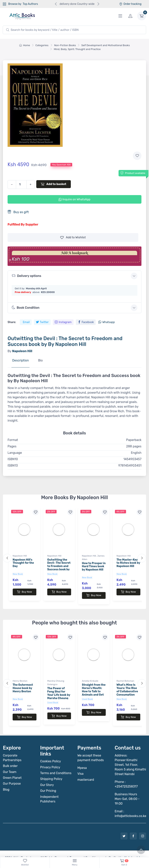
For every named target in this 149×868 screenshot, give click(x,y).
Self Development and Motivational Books (106, 45)
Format (13, 440)
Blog (6, 782)
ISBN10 (13, 459)
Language (15, 453)
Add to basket (54, 184)
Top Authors (30, 4)
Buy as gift (18, 212)
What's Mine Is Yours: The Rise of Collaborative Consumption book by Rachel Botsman (127, 689)
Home (25, 45)
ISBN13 (13, 466)
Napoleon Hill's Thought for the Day (23, 563)
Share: (12, 322)
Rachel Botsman (125, 677)
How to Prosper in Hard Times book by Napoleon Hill (94, 567)
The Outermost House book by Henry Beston (23, 684)
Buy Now (25, 592)
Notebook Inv (134, 850)
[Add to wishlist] (137, 156)
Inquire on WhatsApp (74, 199)
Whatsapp (107, 322)
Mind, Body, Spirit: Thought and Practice (77, 49)
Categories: (42, 45)
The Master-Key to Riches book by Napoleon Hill (128, 563)
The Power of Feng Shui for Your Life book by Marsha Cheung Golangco (59, 691)
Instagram (63, 322)
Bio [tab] (40, 360)
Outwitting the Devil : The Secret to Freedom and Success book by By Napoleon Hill (59, 566)
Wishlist (73, 237)
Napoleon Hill (20, 556)
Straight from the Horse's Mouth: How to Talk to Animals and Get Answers (94, 687)
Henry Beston (20, 677)
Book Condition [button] (26, 308)
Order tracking (130, 4)
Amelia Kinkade (90, 677)
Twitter (42, 322)
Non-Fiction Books (65, 45)
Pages (12, 446)
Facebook (86, 322)
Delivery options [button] (26, 276)
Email (26, 322)
